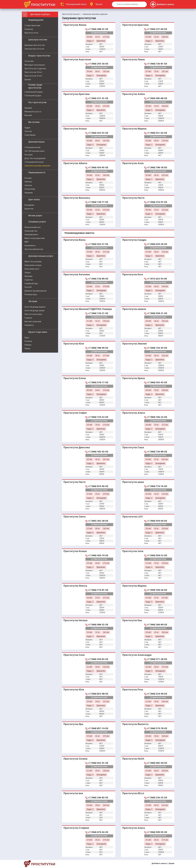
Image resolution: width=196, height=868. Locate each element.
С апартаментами (32, 26)
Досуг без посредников (35, 158)
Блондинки (29, 205)
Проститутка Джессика (77, 447)
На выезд (29, 29)
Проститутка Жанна (75, 25)
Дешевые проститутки (35, 45)
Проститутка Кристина (136, 25)
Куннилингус (30, 246)
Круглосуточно (31, 33)
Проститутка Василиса (77, 198)
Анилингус (29, 325)
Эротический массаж (34, 249)
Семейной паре (31, 284)
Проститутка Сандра (134, 240)
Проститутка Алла (133, 163)
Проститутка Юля (74, 344)
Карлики (28, 108)
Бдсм (27, 338)
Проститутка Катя (133, 274)
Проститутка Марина (134, 129)
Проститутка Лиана (134, 59)
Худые (27, 128)
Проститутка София (75, 413)
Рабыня (28, 345)
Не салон (29, 155)
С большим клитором (34, 162)
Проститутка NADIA (133, 759)
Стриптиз (29, 280)
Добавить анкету (159, 863)
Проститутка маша (133, 482)
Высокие (28, 115)
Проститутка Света (75, 517)
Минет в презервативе (35, 238)
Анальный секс (31, 231)
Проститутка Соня (74, 655)
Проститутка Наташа (76, 620)
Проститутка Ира (73, 724)
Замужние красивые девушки (37, 166)
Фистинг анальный (33, 322)
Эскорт (28, 273)
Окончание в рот (32, 269)
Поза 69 (28, 287)
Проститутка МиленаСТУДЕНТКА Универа (88, 309)
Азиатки (28, 185)
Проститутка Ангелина (77, 274)
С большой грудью (33, 96)
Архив (172, 863)
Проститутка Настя (133, 198)
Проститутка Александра (137, 655)
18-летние (29, 61)
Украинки (29, 193)
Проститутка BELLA (133, 793)
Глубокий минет (32, 235)
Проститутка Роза (133, 690)
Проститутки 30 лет (33, 72)
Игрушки (28, 276)
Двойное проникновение (36, 291)
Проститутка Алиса (134, 413)
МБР (27, 242)
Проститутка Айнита (75, 163)
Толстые (28, 131)
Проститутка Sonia (133, 551)
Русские (28, 178)
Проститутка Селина (75, 759)
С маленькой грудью (34, 92)
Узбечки (28, 182)
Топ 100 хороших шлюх (35, 151)
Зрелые (28, 80)
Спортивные (30, 135)
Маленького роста (33, 112)
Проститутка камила (134, 309)
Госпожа (28, 341)
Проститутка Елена (75, 378)
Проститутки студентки (35, 69)
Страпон (28, 318)
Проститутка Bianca (75, 240)
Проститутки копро (33, 314)
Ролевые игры (31, 295)
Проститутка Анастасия (77, 59)
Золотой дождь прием (34, 311)
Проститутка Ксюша (75, 129)
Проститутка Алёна (134, 94)
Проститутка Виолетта (135, 724)
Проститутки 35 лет (33, 76)
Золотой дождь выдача (35, 307)
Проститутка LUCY (133, 517)
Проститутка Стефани (76, 828)
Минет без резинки (33, 262)
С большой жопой (32, 147)
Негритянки (30, 189)
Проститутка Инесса (75, 586)
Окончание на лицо (33, 265)
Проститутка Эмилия (135, 344)
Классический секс (33, 227)
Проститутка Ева (132, 620)
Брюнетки (29, 209)
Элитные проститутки (34, 49)
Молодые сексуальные (35, 65)
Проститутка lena (73, 793)
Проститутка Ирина (134, 378)
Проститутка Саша (133, 447)
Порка (27, 349)
